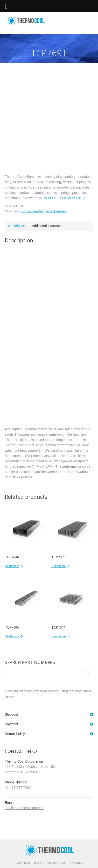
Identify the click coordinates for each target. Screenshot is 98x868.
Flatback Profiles (55, 211)
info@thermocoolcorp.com (25, 808)
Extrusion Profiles (32, 211)
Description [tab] (17, 226)
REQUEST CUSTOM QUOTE (63, 198)
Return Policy (15, 734)
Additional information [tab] (48, 226)
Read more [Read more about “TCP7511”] (59, 636)
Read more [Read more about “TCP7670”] (59, 566)
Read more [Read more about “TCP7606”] (12, 636)
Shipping (11, 714)
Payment (11, 724)
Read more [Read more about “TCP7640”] (12, 566)
